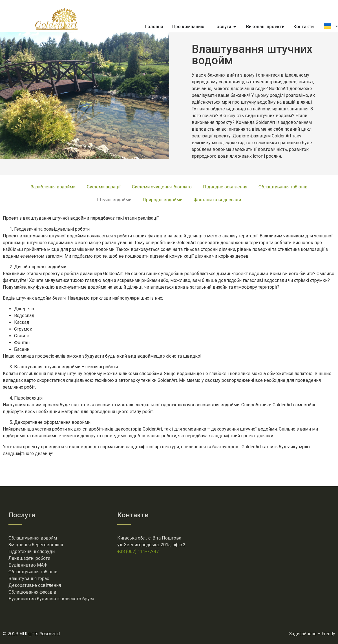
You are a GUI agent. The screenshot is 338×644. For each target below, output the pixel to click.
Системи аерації (104, 187)
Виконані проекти (265, 27)
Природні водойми (163, 200)
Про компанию (188, 27)
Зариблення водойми (53, 187)
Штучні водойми (114, 200)
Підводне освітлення (225, 187)
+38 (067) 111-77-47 (138, 551)
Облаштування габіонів (283, 187)
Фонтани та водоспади (217, 200)
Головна (154, 27)
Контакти (304, 27)
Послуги (222, 27)
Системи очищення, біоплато (162, 187)
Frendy (328, 634)
